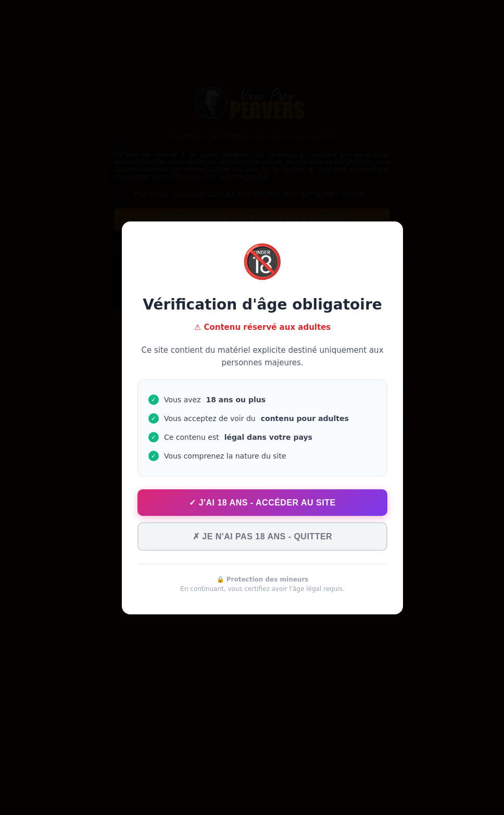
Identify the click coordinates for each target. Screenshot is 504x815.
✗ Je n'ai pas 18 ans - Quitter (262, 536)
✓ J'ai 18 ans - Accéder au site (262, 503)
